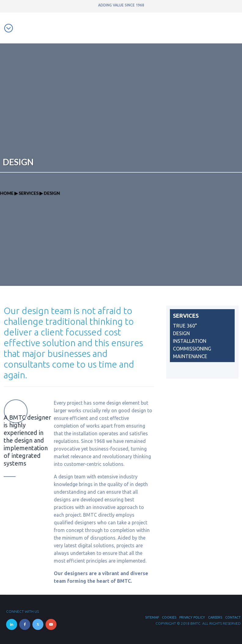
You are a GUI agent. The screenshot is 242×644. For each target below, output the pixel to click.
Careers (215, 617)
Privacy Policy (192, 617)
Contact (233, 617)
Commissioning (192, 349)
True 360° (185, 326)
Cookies (169, 617)
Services (29, 193)
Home (7, 193)
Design (181, 333)
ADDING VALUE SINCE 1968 (121, 5)
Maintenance (190, 356)
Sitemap (152, 617)
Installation (190, 341)
